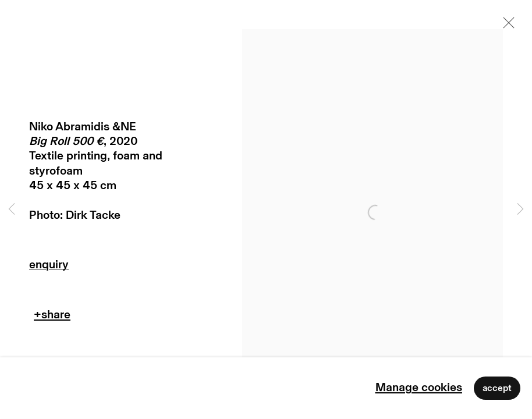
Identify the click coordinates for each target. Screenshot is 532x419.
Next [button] (520, 210)
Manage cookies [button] (419, 388)
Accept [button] (497, 388)
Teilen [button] (52, 317)
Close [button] (506, 26)
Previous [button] (12, 210)
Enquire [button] (107, 267)
